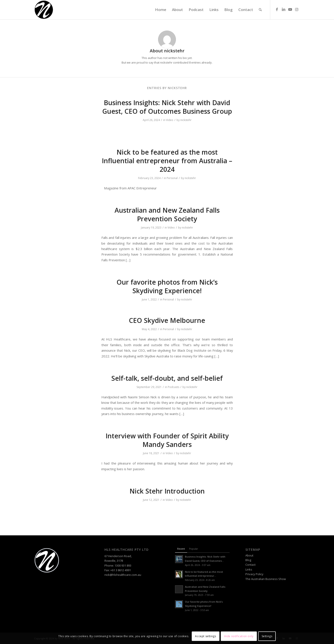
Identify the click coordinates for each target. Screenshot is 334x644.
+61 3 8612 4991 (121, 570)
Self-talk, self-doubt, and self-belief (167, 378)
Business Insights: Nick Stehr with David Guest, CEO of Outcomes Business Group (167, 107)
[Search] (260, 10)
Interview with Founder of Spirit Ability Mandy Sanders (167, 440)
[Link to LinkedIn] (284, 9)
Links (249, 569)
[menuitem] (161, 10)
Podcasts (173, 387)
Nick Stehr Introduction (167, 491)
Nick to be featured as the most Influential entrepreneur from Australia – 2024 (167, 161)
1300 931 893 (123, 565)
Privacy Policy (254, 574)
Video (170, 120)
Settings (267, 636)
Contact (250, 565)
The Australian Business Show (266, 579)
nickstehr (186, 120)
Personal (172, 178)
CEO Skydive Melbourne (167, 320)
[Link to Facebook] (277, 9)
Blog (248, 560)
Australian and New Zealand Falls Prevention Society (167, 214)
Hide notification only (239, 636)
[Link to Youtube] (290, 9)
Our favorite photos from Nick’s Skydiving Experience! (167, 286)
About (249, 555)
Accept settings (205, 636)
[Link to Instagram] (297, 9)
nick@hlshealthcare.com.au (123, 575)
